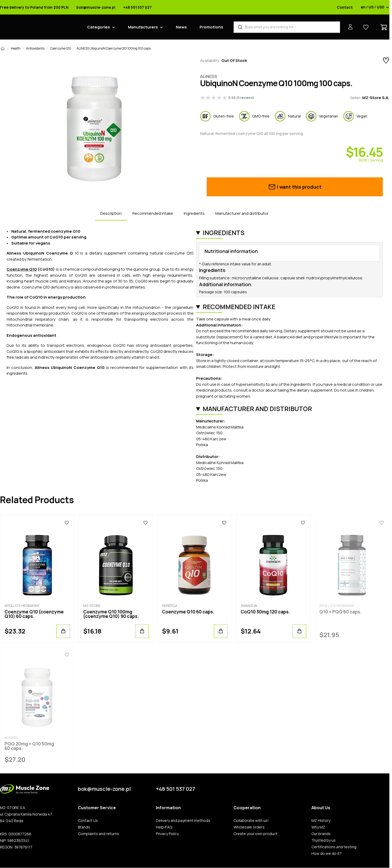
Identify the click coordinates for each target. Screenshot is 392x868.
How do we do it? (327, 854)
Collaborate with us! (251, 821)
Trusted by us (324, 840)
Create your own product (255, 834)
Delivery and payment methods (183, 821)
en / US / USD (375, 7)
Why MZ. (319, 827)
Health (16, 48)
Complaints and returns (98, 834)
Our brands (321, 834)
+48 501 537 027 (137, 7)
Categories (99, 27)
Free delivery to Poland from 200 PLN (34, 7)
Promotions (211, 27)
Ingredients (194, 213)
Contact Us (88, 821)
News (181, 27)
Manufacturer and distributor (242, 213)
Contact (345, 7)
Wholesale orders (249, 827)
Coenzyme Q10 (61, 48)
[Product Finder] (287, 27)
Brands (84, 827)
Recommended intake (153, 213)
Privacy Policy (167, 834)
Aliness (209, 76)
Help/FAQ (164, 827)
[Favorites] (67, 523)
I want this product (295, 187)
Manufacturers (143, 27)
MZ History (321, 821)
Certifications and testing (334, 847)
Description (111, 213)
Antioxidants (35, 48)
